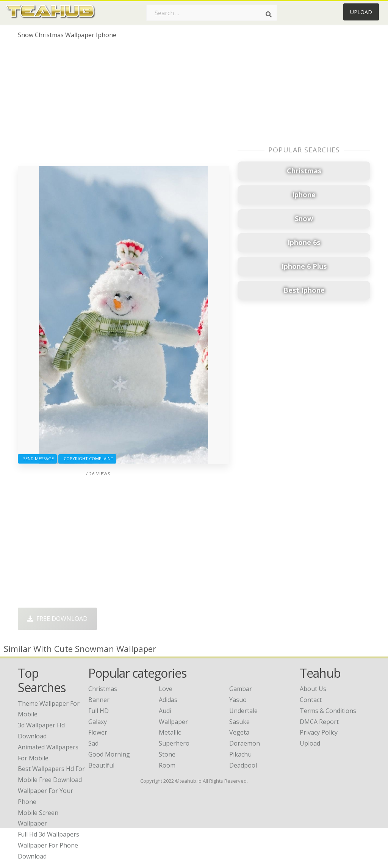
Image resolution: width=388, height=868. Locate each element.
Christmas (103, 689)
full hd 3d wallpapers (48, 834)
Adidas (168, 700)
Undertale (243, 711)
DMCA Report (319, 722)
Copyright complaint (87, 458)
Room (167, 765)
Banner (99, 700)
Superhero (174, 743)
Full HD (99, 711)
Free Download (57, 619)
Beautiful (101, 765)
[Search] (269, 14)
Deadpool (243, 765)
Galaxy (98, 722)
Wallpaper (173, 722)
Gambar (241, 689)
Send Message (37, 458)
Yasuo (238, 700)
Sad (93, 743)
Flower (98, 732)
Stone (167, 754)
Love (166, 689)
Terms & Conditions (328, 711)
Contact (311, 700)
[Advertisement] (124, 105)
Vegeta (239, 732)
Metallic (170, 732)
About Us (313, 689)
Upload (361, 12)
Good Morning (109, 754)
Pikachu (240, 754)
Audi (165, 711)
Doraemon (245, 743)
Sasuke (239, 722)
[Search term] (212, 13)
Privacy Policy (319, 732)
